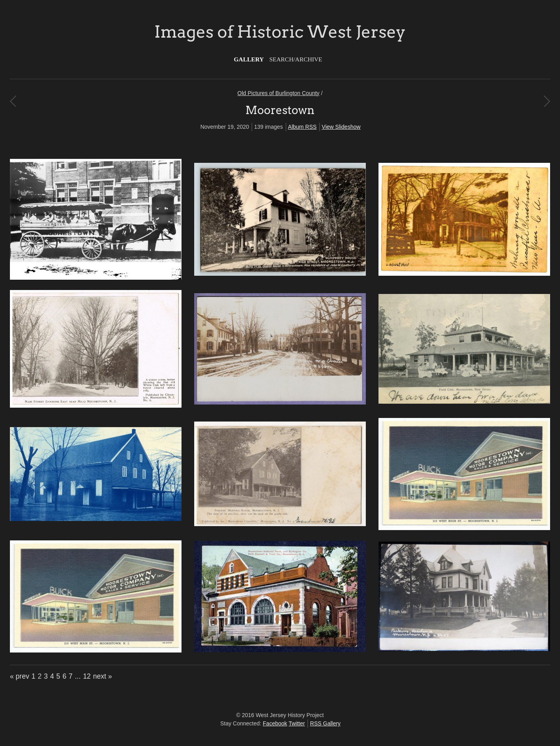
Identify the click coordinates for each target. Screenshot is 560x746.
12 (87, 676)
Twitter (297, 723)
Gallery (249, 59)
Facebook (275, 723)
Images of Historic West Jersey (280, 32)
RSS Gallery (325, 723)
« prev (20, 676)
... (78, 676)
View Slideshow (341, 127)
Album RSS (302, 127)
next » (103, 676)
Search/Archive (296, 59)
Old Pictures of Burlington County (278, 93)
